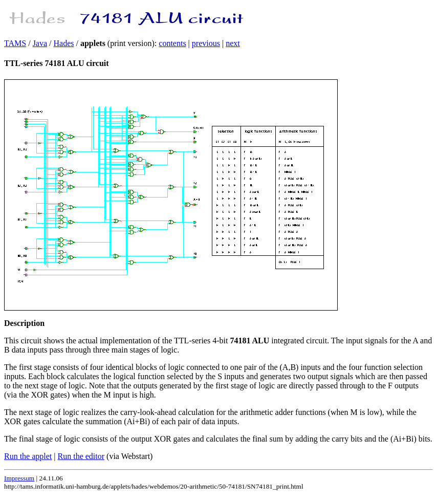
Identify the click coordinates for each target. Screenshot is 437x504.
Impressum (19, 478)
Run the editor (81, 456)
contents (172, 43)
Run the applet (28, 456)
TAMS (15, 43)
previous (206, 43)
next (233, 43)
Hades (64, 43)
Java (40, 43)
